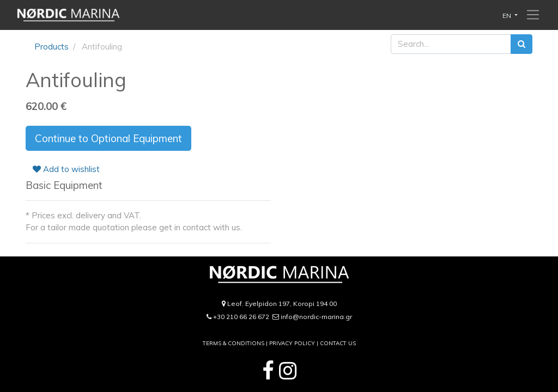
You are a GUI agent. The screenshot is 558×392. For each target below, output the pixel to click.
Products (51, 47)
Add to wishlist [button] (66, 169)
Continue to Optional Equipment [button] (108, 138)
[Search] (521, 44)
